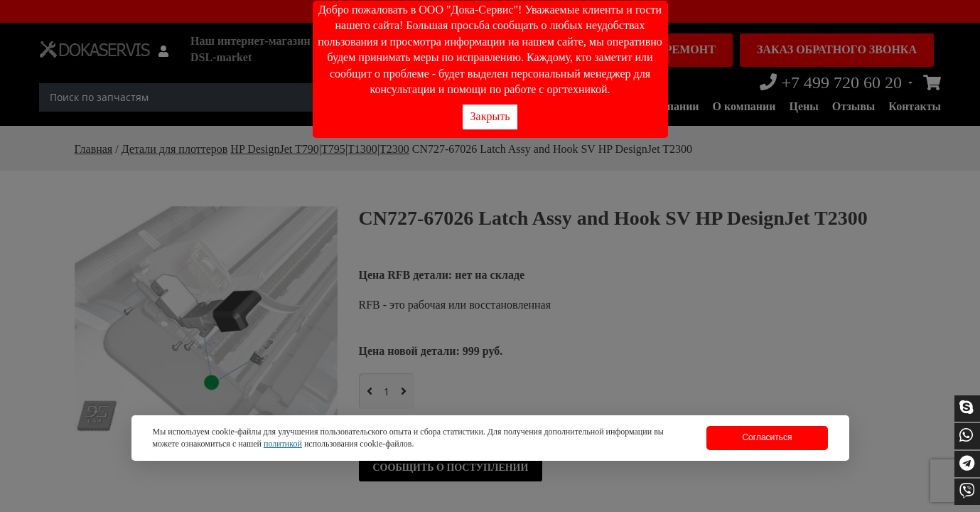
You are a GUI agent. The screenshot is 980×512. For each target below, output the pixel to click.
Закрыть (490, 116)
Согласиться (767, 437)
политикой (283, 444)
